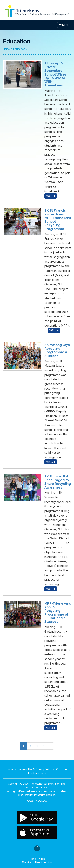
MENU (65, 26)
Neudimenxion (44, 862)
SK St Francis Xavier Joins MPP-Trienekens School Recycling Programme (58, 220)
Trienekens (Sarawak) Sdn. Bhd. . (45, 785)
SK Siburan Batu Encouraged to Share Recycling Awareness (58, 482)
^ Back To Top (37, 859)
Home (6, 49)
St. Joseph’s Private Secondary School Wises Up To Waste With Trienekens (55, 74)
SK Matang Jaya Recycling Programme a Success (57, 350)
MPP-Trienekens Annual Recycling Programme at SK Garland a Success (58, 612)
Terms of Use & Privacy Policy (35, 769)
